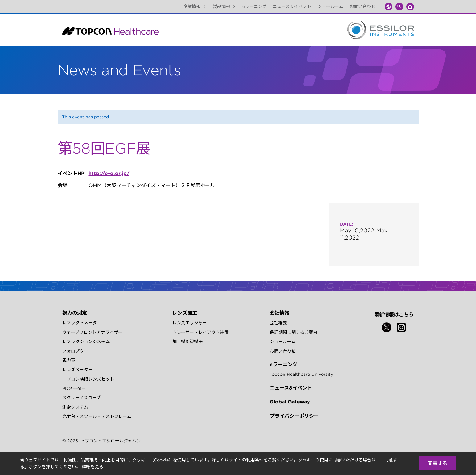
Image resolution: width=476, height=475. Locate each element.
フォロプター (75, 351)
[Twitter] (387, 327)
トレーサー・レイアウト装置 (201, 332)
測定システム (75, 407)
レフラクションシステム (86, 342)
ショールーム (330, 6)
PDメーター (74, 388)
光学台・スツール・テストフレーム (97, 416)
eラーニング (255, 6)
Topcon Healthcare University (301, 374)
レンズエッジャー (190, 323)
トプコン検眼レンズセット (88, 379)
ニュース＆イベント (292, 6)
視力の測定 (75, 313)
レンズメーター (77, 370)
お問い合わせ (362, 6)
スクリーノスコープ (81, 398)
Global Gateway (290, 402)
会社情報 (279, 313)
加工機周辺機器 (188, 342)
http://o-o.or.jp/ (109, 173)
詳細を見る (93, 467)
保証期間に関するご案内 (293, 332)
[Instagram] (401, 327)
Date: (346, 224)
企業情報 (195, 6)
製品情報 (225, 6)
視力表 (69, 360)
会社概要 (278, 323)
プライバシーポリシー (294, 416)
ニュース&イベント (291, 388)
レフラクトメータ (80, 323)
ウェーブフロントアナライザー (92, 332)
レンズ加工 (185, 313)
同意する (437, 463)
